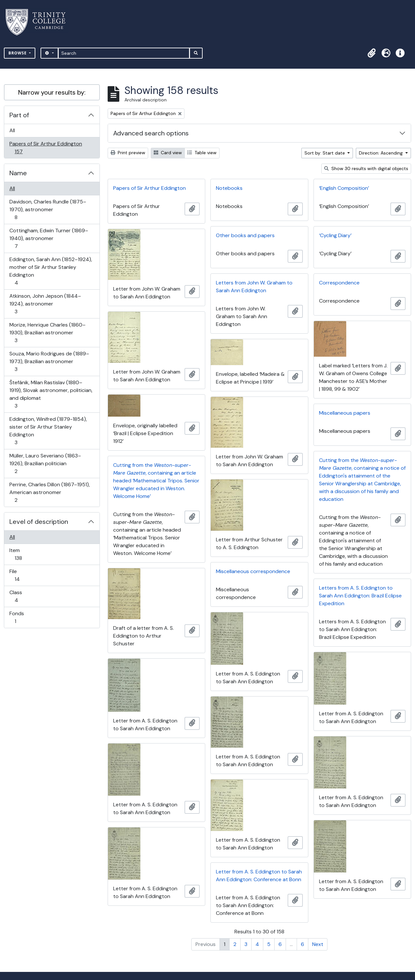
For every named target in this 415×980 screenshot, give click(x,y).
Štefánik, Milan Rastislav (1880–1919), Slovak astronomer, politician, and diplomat (51, 394)
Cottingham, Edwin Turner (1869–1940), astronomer (49, 238)
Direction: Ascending (381, 153)
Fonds (20, 617)
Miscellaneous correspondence (253, 571)
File (22, 575)
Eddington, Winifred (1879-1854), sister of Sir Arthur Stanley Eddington (48, 431)
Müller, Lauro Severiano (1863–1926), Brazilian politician (45, 463)
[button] (372, 53)
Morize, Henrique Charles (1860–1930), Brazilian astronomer (47, 333)
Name (18, 173)
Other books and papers (245, 235)
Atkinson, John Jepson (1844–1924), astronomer (45, 304)
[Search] (124, 53)
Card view (168, 153)
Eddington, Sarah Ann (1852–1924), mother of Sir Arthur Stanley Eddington (51, 271)
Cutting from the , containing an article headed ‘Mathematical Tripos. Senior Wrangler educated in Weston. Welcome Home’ (156, 481)
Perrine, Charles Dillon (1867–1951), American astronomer (49, 492)
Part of (19, 115)
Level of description (39, 522)
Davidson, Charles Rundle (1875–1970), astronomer (48, 209)
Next (318, 944)
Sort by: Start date (325, 153)
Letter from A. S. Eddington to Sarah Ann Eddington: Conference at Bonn (259, 876)
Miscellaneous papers (345, 413)
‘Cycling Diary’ (335, 235)
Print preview (128, 153)
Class (21, 596)
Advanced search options (151, 133)
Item (23, 554)
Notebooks (229, 188)
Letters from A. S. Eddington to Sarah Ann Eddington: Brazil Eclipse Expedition (360, 596)
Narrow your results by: (52, 92)
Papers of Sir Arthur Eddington (46, 148)
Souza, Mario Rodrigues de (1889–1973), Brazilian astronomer (49, 361)
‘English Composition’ (344, 188)
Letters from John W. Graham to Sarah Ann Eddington (254, 287)
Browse (18, 53)
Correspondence (339, 283)
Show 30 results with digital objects (366, 168)
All (12, 130)
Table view (202, 153)
